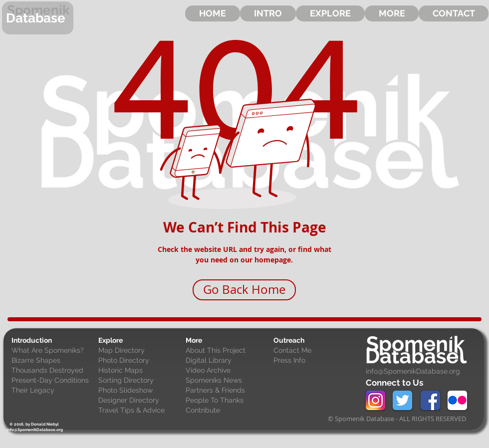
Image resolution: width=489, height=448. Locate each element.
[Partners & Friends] (227, 391)
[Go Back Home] (244, 290)
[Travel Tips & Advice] (140, 411)
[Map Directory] (140, 351)
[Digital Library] (227, 361)
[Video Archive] (227, 371)
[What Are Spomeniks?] (53, 351)
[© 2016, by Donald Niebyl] (34, 424)
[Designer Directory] (140, 401)
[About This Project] (227, 351)
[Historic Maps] (140, 371)
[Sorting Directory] (140, 381)
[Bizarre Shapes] (53, 361)
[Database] (38, 18)
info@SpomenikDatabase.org (413, 371)
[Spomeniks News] (227, 381)
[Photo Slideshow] (140, 391)
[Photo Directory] (140, 361)
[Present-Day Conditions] (53, 381)
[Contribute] (227, 411)
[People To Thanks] (227, 401)
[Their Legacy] (53, 391)
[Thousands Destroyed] (53, 371)
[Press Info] (315, 361)
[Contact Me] (315, 351)
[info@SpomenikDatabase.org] (34, 430)
